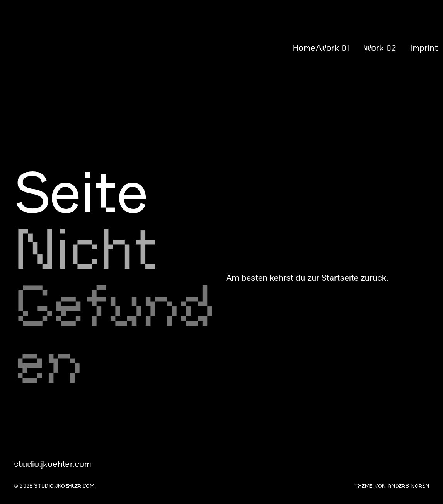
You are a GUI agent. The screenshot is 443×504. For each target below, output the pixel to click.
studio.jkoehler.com (43, 48)
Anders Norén (408, 486)
